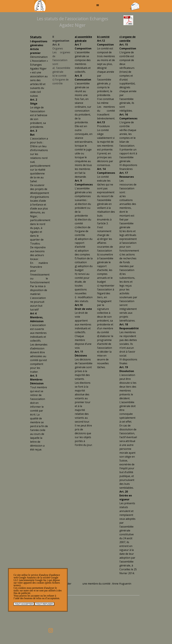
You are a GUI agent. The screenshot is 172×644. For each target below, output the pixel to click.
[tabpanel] (72, 22)
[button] (135, 3)
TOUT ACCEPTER (24, 604)
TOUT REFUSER (44, 604)
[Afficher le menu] (98, 5)
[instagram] (51, 630)
